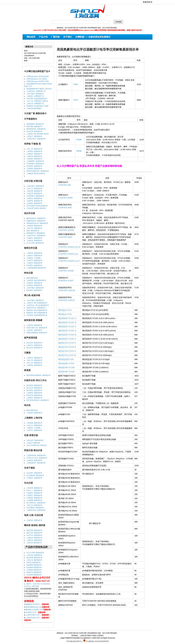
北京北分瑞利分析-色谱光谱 (37, 445)
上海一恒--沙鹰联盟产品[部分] (37, 101)
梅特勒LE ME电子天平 (34, 610)
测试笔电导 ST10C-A (67, 318)
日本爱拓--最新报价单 (34, 265)
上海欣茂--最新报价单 (34, 193)
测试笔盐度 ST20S (66, 363)
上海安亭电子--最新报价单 (36, 236)
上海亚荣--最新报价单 (34, 325)
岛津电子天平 (31, 612)
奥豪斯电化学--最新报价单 (36, 221)
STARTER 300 (64, 185)
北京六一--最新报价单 (34, 490)
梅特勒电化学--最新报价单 (36, 218)
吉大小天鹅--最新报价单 (35, 243)
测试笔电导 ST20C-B (67, 335)
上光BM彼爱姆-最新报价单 (36, 268)
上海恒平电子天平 (33, 618)
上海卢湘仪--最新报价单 (35, 94)
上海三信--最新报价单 (34, 228)
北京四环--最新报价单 (34, 473)
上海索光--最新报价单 (34, 263)
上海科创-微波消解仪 (34, 108)
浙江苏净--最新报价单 (34, 388)
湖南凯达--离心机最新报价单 (37, 313)
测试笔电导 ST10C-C (67, 327)
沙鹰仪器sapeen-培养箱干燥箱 (38, 81)
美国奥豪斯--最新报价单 (35, 124)
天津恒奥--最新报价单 (34, 285)
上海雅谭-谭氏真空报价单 (36, 174)
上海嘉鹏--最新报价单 (34, 500)
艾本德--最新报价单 (33, 563)
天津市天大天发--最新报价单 (37, 458)
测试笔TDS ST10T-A (67, 343)
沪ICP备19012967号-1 (74, 641)
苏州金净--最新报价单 (34, 395)
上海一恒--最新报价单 (34, 149)
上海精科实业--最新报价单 (36, 510)
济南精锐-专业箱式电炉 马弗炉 (38, 106)
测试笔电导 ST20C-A (67, 331)
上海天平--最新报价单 (34, 430)
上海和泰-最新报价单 (34, 570)
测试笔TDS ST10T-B (67, 347)
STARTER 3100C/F (67, 300)
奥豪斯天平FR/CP (33, 604)
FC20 (79, 140)
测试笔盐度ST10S (66, 359)
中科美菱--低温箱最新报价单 (37, 99)
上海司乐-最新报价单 (34, 543)
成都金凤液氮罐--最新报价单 (37, 333)
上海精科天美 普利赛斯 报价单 (38, 134)
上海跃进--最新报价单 (34, 156)
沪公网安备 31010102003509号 (96, 641)
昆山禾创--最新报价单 (34, 348)
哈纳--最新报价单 (33, 231)
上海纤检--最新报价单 (34, 460)
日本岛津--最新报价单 (34, 131)
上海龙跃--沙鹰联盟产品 (35, 96)
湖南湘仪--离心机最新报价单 (37, 310)
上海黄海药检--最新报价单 (36, 455)
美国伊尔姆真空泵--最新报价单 (38, 171)
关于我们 (68, 37)
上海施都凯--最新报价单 (35, 161)
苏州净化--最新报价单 (34, 390)
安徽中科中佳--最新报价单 (36, 308)
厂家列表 (55, 37)
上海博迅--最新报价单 (34, 151)
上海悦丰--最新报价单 (34, 256)
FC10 (79, 151)
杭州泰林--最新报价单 (34, 290)
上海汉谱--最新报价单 (34, 555)
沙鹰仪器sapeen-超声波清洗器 (38, 76)
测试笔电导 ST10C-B (67, 322)
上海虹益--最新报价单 (34, 241)
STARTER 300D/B (66, 230)
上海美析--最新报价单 (34, 203)
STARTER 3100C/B (67, 290)
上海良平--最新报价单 (34, 136)
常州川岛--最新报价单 (34, 535)
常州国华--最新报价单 (34, 166)
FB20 (76, 84)
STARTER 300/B (65, 198)
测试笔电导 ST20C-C (67, 339)
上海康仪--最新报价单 (34, 238)
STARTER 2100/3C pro (68, 254)
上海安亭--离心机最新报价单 (37, 303)
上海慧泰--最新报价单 (34, 169)
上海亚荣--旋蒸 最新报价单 (36, 280)
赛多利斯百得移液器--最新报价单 (38, 375)
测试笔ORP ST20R (66, 372)
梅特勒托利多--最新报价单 (36, 129)
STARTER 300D (65, 237)
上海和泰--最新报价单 (34, 413)
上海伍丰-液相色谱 (33, 443)
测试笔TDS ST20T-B (67, 355)
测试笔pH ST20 (65, 314)
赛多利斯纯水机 (32, 278)
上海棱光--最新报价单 (34, 198)
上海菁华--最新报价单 (34, 201)
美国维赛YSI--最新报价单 (36, 233)
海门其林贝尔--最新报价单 (36, 503)
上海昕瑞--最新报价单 (34, 253)
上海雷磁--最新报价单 (34, 226)
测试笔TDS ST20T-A (67, 351)
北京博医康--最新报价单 (35, 475)
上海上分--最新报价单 (34, 189)
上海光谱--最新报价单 (34, 191)
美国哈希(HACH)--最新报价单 (37, 223)
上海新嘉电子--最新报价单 (36, 463)
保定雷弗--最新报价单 (34, 530)
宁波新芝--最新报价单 (34, 283)
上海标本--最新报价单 (34, 538)
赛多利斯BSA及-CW (33, 607)
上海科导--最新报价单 (34, 345)
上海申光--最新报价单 (34, 260)
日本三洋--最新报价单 (34, 363)
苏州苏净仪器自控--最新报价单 (38, 400)
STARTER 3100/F (66, 281)
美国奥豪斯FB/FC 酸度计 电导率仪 (39, 89)
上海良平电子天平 (33, 615)
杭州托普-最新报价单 (34, 575)
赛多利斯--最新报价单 (34, 126)
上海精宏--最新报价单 (34, 154)
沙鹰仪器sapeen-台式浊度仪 (37, 79)
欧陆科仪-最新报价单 (34, 572)
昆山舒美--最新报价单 (34, 343)
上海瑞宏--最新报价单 (34, 398)
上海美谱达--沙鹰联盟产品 (36, 91)
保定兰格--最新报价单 (34, 533)
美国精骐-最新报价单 (34, 565)
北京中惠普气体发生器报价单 (37, 206)
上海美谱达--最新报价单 (35, 196)
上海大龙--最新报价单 (34, 505)
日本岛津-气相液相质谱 (35, 440)
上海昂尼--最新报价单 (34, 540)
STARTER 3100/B (66, 271)
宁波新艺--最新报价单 (34, 495)
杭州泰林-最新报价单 (34, 567)
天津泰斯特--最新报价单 (35, 164)
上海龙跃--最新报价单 (34, 159)
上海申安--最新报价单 (34, 358)
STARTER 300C (65, 208)
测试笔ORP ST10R (66, 368)
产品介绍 (43, 37)
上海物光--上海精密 (33, 258)
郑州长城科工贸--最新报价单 (37, 328)
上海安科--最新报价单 (34, 330)
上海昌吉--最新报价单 (34, 520)
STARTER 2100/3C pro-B (69, 247)
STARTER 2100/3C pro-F (69, 261)
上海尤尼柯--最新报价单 (35, 186)
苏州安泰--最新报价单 (34, 385)
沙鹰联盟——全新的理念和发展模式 (93, 37)
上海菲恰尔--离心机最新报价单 (38, 305)
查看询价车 (148, 2)
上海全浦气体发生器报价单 (36, 208)
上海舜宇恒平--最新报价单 (36, 139)
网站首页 (31, 37)
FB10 (76, 100)
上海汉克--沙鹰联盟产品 (35, 104)
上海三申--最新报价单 (34, 360)
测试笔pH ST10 (65, 310)
